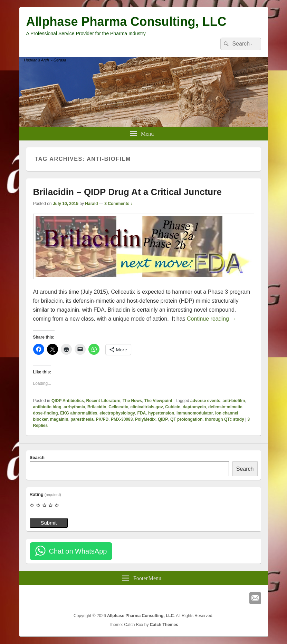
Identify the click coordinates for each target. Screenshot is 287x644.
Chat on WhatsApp (78, 551)
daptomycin (194, 407)
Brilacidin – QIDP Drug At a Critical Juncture (127, 192)
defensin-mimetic (225, 407)
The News (132, 401)
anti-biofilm (234, 401)
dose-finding (46, 413)
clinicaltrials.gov (147, 407)
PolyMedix (145, 419)
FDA (142, 413)
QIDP (163, 419)
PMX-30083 (122, 419)
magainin (59, 419)
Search (37, 457)
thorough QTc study (224, 419)
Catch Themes (164, 625)
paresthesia (82, 419)
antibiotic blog (47, 407)
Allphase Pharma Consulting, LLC (126, 22)
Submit (49, 523)
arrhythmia (74, 407)
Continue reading (211, 319)
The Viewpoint (158, 401)
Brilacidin (97, 407)
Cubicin (173, 407)
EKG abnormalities (79, 413)
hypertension (161, 413)
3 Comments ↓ (118, 204)
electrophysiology (117, 413)
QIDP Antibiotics (68, 401)
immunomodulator (195, 413)
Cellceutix (118, 407)
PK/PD (102, 419)
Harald (91, 204)
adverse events (205, 401)
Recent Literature (103, 401)
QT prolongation (186, 419)
